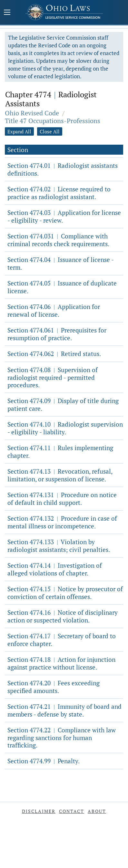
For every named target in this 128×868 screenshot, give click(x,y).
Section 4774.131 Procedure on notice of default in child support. (62, 499)
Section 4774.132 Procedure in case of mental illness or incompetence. (62, 522)
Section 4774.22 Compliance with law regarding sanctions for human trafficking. (62, 738)
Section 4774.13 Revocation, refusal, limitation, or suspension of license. (60, 475)
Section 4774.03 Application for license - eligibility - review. (64, 216)
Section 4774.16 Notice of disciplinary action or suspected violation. (63, 616)
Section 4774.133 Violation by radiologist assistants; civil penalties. (59, 546)
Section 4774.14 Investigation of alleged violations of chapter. (55, 569)
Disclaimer (39, 811)
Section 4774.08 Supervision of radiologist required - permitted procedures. (53, 377)
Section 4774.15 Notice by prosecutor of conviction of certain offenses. (65, 593)
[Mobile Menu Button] (7, 13)
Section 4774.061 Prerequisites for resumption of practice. (57, 334)
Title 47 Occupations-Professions (53, 121)
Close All (50, 131)
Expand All (19, 131)
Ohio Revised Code (32, 113)
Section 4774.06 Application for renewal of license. (54, 310)
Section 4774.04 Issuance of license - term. (60, 263)
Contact (72, 811)
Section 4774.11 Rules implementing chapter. (60, 452)
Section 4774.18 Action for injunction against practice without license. (61, 663)
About (97, 811)
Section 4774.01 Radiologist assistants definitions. (63, 169)
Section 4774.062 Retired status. (54, 354)
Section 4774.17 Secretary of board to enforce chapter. (62, 640)
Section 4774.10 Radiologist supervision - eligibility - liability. (65, 428)
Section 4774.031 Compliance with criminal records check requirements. (58, 240)
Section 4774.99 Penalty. (44, 761)
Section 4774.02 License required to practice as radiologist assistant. (59, 193)
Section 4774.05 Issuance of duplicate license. (62, 287)
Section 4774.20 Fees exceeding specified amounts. (54, 687)
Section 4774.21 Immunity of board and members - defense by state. (64, 710)
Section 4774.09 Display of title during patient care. (63, 405)
